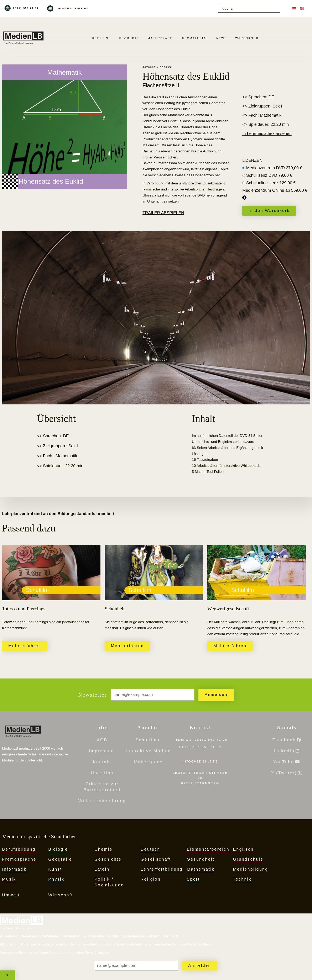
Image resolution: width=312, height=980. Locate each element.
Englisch (243, 849)
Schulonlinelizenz (271, 183)
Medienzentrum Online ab (275, 190)
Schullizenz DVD (269, 175)
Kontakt (102, 762)
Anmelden (216, 694)
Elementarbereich (208, 849)
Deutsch (150, 849)
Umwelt (11, 895)
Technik (242, 879)
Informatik (14, 869)
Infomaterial (194, 38)
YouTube (284, 762)
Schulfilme (148, 740)
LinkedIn (284, 751)
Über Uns (101, 38)
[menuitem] (294, 8)
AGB (102, 740)
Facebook (284, 740)
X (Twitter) (284, 773)
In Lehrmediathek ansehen (267, 133)
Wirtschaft (61, 895)
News (222, 38)
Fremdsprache (19, 859)
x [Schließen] (8, 975)
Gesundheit (201, 859)
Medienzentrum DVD (274, 168)
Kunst (55, 869)
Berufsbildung (19, 849)
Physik (56, 879)
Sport (193, 879)
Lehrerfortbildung (162, 869)
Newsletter (93, 695)
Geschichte (108, 859)
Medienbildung (251, 869)
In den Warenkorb (269, 211)
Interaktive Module (148, 751)
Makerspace (160, 38)
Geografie (60, 859)
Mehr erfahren (25, 646)
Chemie (103, 849)
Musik (9, 879)
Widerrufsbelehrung (102, 801)
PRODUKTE (129, 38)
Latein (102, 869)
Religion (151, 879)
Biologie (58, 849)
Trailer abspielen (163, 213)
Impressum (102, 751)
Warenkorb (247, 38)
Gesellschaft (156, 859)
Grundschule (248, 859)
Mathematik (201, 869)
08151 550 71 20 (26, 8)
